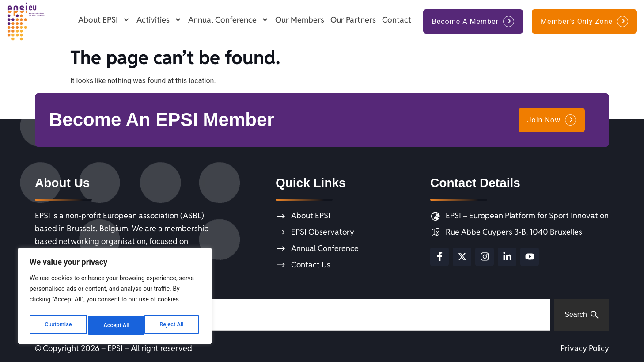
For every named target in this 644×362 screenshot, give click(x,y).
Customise (58, 325)
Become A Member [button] (465, 21)
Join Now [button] (544, 120)
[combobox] (293, 315)
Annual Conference (229, 20)
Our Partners (353, 20)
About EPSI (104, 20)
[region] (115, 298)
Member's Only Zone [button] (577, 21)
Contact (397, 20)
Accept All (173, 325)
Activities (159, 20)
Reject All (116, 325)
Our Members (300, 20)
